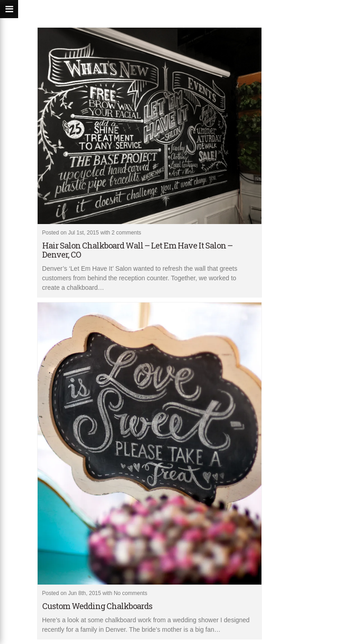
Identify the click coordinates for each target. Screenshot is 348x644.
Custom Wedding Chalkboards (97, 606)
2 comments (126, 233)
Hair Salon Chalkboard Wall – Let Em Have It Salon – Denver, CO (137, 250)
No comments (130, 593)
